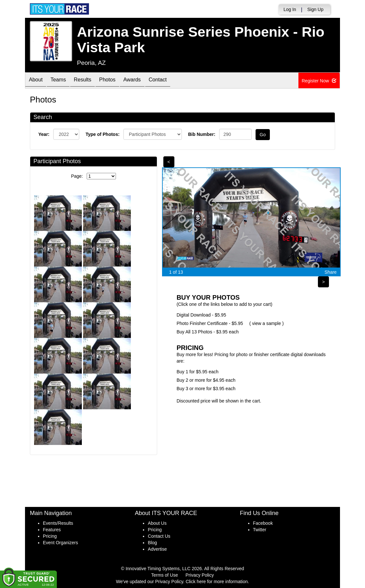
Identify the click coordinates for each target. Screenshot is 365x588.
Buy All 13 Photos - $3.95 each (208, 332)
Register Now (319, 81)
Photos (118, 81)
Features (52, 530)
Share (330, 272)
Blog (152, 543)
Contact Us (159, 536)
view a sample (266, 323)
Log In (290, 9)
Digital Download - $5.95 (201, 315)
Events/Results (58, 523)
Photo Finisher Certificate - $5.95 (210, 323)
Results (90, 81)
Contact (175, 81)
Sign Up (315, 9)
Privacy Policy (200, 575)
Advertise (157, 549)
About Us (157, 523)
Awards (146, 81)
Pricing (50, 536)
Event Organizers (60, 543)
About (37, 81)
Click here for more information (217, 582)
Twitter (260, 530)
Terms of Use (165, 575)
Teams (63, 81)
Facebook (263, 523)
